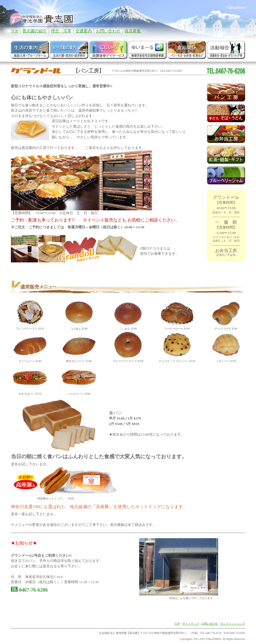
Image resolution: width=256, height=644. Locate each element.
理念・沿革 (61, 31)
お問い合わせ (108, 31)
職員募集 (133, 31)
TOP (15, 31)
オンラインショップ (233, 624)
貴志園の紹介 (35, 31)
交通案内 (84, 31)
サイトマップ (191, 624)
